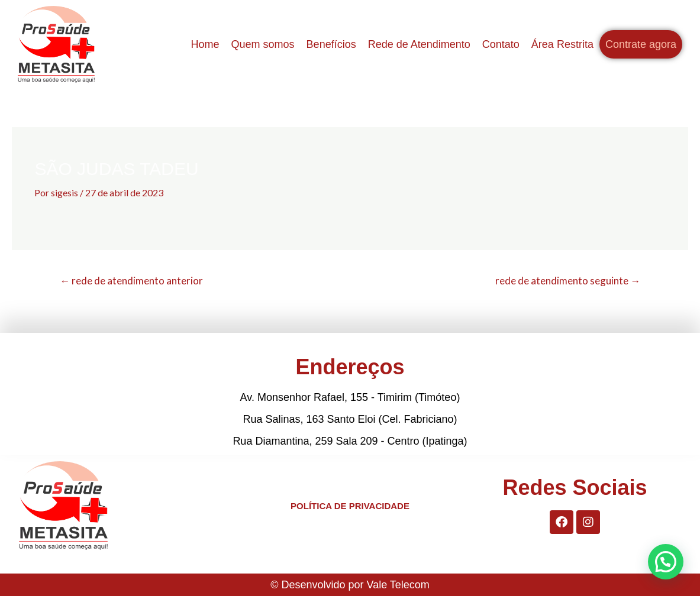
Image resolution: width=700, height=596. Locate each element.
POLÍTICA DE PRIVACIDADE (350, 506)
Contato (501, 44)
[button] (666, 562)
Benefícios (331, 44)
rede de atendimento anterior (131, 281)
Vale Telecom (398, 585)
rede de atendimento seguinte (568, 281)
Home (205, 44)
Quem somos (263, 44)
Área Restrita (562, 44)
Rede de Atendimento (419, 44)
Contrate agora (641, 44)
